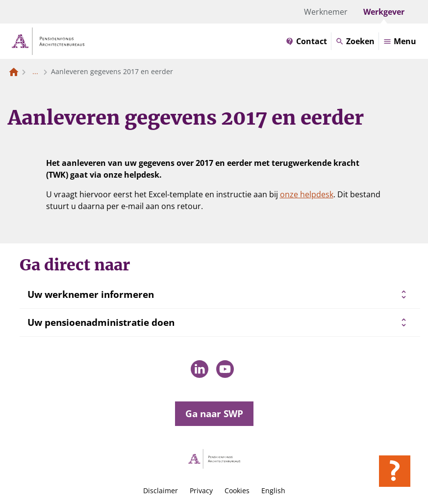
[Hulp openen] (395, 471)
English (273, 491)
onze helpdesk (307, 194)
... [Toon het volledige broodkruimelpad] (35, 71)
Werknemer (326, 12)
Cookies (237, 491)
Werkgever (384, 12)
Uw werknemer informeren (91, 294)
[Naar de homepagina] (14, 72)
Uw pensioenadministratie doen (101, 322)
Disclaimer (161, 491)
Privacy (201, 491)
